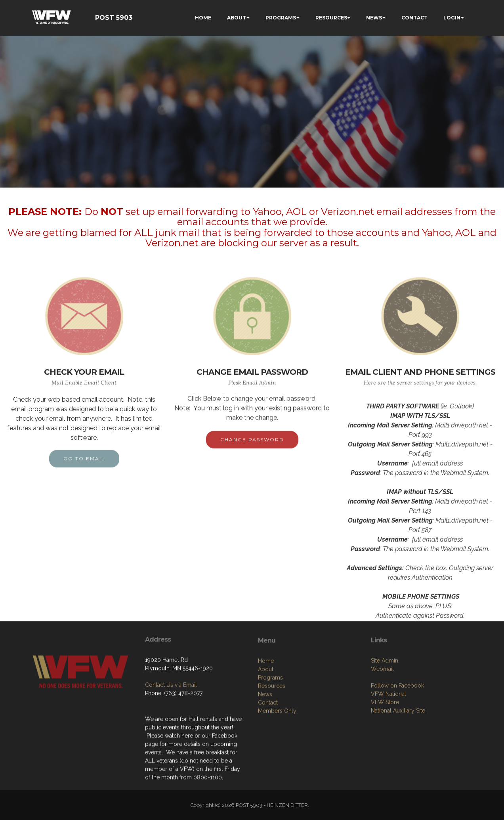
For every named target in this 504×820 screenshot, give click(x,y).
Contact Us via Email (171, 713)
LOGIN (452, 18)
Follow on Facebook (397, 720)
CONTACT (414, 18)
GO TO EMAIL (84, 467)
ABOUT (237, 18)
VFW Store (385, 737)
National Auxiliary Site (398, 745)
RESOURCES (331, 18)
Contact (268, 741)
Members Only (277, 749)
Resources (272, 724)
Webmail (382, 704)
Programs (270, 716)
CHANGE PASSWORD (252, 447)
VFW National (388, 729)
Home (266, 699)
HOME (203, 18)
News (265, 733)
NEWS (374, 18)
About (266, 708)
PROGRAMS (281, 18)
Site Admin (385, 695)
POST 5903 (114, 18)
